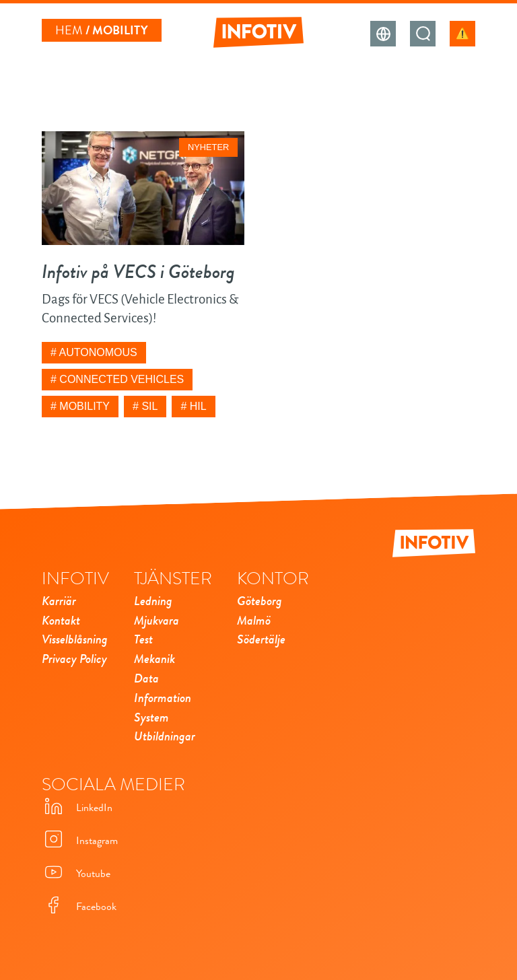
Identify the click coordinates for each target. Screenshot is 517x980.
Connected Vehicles (122, 379)
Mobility (84, 406)
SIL (149, 406)
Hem (69, 30)
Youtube (76, 873)
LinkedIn (77, 807)
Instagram (80, 840)
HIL (198, 406)
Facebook (79, 906)
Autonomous (98, 352)
